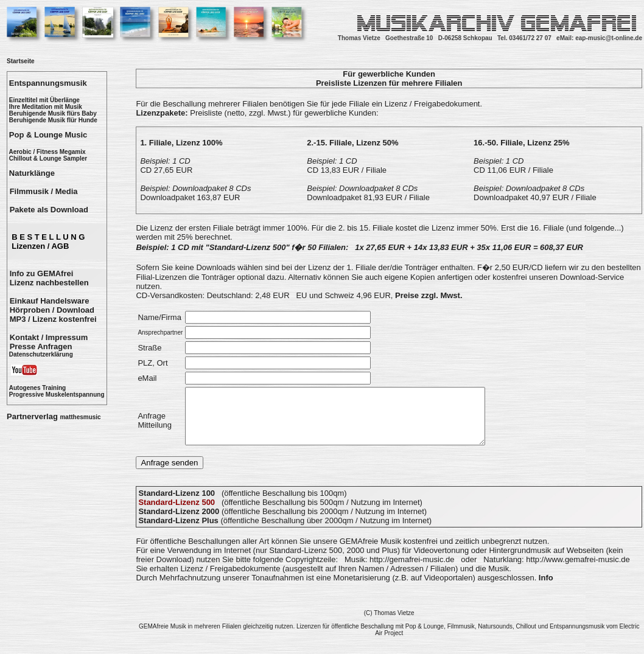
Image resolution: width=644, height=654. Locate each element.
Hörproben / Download (52, 310)
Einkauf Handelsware (50, 301)
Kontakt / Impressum (49, 337)
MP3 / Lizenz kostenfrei (53, 319)
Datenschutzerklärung (41, 354)
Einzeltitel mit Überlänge (44, 100)
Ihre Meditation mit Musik (46, 107)
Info (546, 589)
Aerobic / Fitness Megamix (47, 152)
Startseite (21, 61)
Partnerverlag (54, 416)
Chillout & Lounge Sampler (48, 158)
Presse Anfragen (41, 346)
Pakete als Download (49, 210)
